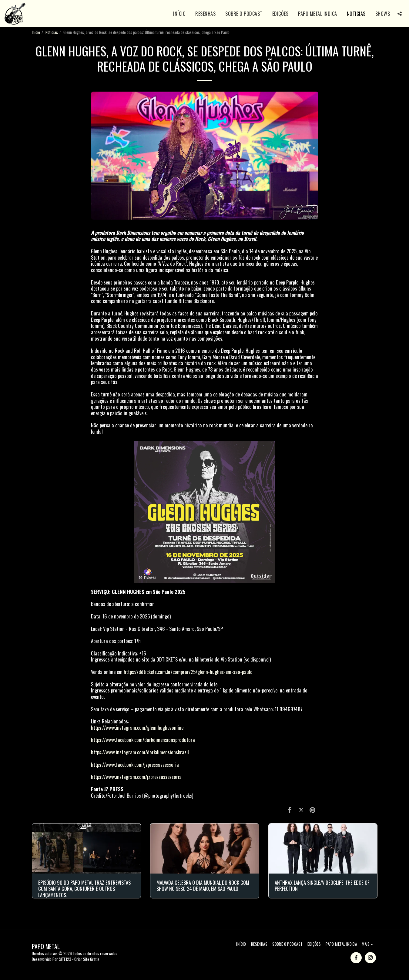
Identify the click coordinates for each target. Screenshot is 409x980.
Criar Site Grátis (87, 959)
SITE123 (65, 959)
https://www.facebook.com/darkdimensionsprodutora (143, 740)
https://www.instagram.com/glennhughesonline (137, 727)
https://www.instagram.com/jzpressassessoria (136, 777)
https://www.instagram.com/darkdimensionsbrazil (140, 752)
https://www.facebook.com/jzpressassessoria (135, 764)
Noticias (52, 32)
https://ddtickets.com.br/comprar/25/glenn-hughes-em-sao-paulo (188, 672)
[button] (400, 14)
